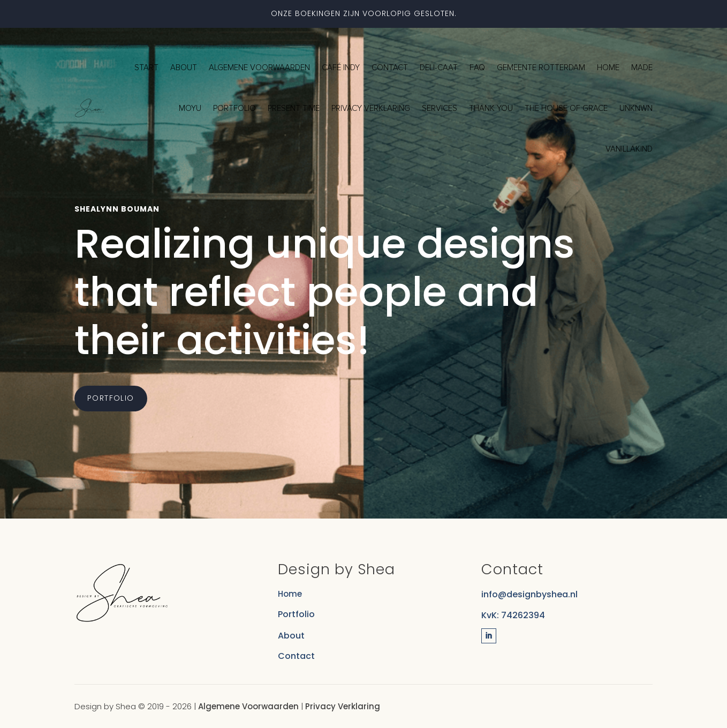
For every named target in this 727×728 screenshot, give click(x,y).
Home (608, 67)
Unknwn (636, 108)
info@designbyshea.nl (529, 594)
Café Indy (341, 67)
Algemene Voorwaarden (248, 706)
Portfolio (234, 108)
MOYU (190, 108)
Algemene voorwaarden (259, 67)
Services (440, 108)
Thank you (491, 108)
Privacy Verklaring (343, 706)
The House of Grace (566, 108)
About (184, 67)
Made (642, 67)
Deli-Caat (439, 67)
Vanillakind (629, 149)
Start (146, 67)
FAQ (477, 67)
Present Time (294, 108)
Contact (390, 67)
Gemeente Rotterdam (541, 67)
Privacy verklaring (371, 108)
